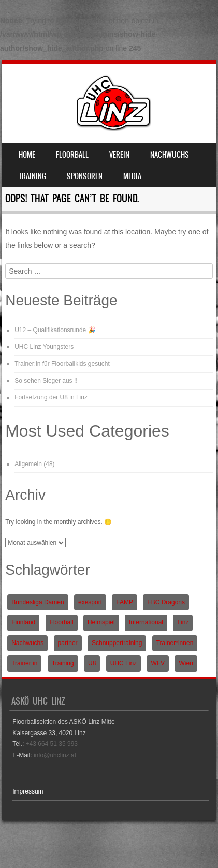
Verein (119, 155)
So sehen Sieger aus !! (46, 381)
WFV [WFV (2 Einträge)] (158, 663)
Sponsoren (85, 176)
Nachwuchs (170, 155)
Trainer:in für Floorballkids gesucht (62, 364)
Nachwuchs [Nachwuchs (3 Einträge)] (27, 643)
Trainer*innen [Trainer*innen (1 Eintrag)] (175, 643)
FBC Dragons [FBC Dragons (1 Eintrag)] (166, 602)
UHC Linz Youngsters (44, 347)
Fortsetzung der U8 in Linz (51, 397)
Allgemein (28, 464)
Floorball (72, 155)
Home (27, 155)
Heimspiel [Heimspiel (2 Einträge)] (101, 622)
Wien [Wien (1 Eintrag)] (186, 663)
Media (132, 176)
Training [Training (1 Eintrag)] (63, 663)
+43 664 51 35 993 (52, 744)
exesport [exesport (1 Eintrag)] (90, 602)
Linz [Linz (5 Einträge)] (183, 622)
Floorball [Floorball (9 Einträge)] (62, 622)
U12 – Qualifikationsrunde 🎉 (55, 330)
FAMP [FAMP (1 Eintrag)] (125, 602)
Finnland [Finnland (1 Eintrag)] (23, 622)
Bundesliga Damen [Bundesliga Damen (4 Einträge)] (38, 602)
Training (32, 176)
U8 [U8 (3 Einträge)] (92, 663)
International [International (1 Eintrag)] (146, 622)
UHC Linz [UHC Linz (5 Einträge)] (123, 663)
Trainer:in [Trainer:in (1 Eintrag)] (24, 663)
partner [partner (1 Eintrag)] (68, 643)
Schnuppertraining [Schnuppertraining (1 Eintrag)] (117, 643)
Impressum (28, 791)
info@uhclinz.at (55, 755)
